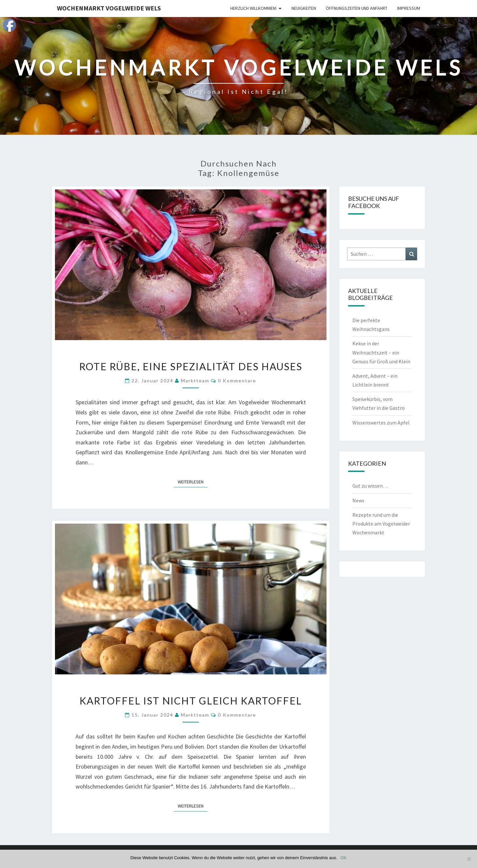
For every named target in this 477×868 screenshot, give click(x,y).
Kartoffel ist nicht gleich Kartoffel (191, 701)
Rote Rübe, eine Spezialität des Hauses (191, 366)
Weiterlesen (193, 481)
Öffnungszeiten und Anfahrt (357, 8)
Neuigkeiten (304, 8)
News (358, 500)
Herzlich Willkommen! (253, 8)
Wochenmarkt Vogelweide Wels (109, 8)
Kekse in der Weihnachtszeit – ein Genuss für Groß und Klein (381, 352)
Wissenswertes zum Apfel (381, 423)
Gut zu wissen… (370, 486)
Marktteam (195, 381)
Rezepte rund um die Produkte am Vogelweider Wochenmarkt (381, 524)
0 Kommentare (237, 381)
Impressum (409, 8)
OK (344, 858)
